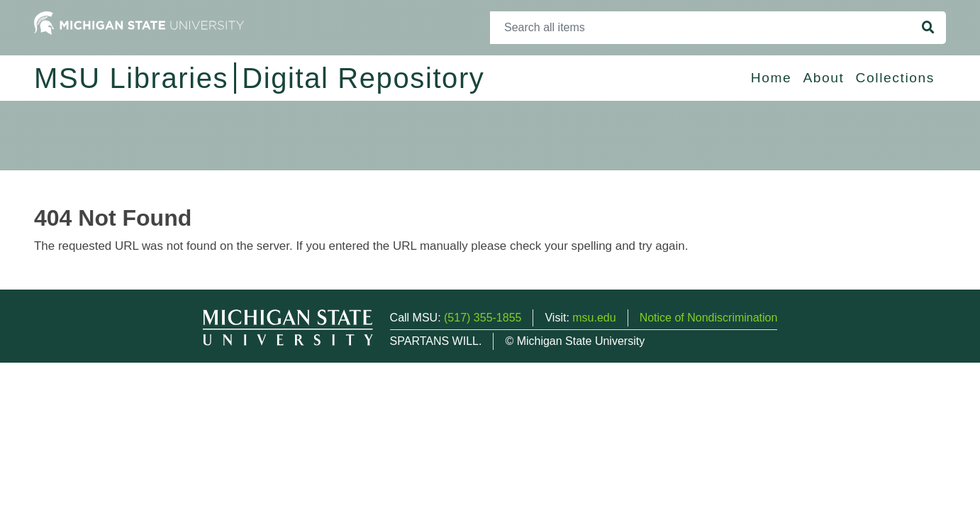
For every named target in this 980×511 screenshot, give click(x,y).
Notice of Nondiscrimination (709, 318)
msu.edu (594, 318)
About (823, 78)
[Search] (701, 28)
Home (772, 78)
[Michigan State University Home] (139, 22)
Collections (895, 78)
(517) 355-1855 (483, 318)
